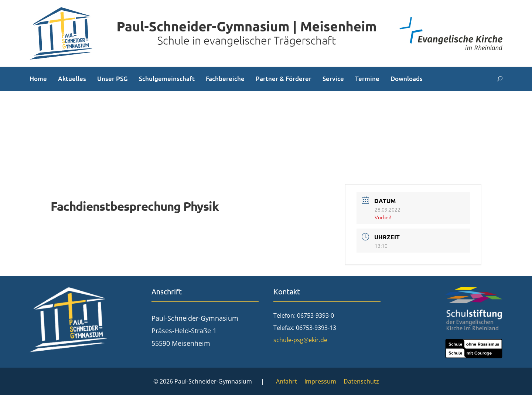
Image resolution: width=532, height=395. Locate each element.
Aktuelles (72, 79)
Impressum (320, 381)
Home (38, 79)
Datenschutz (361, 381)
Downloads (407, 79)
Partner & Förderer (284, 79)
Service (333, 79)
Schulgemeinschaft (167, 79)
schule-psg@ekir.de (300, 340)
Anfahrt (287, 381)
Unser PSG (112, 79)
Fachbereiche (225, 79)
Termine (367, 79)
